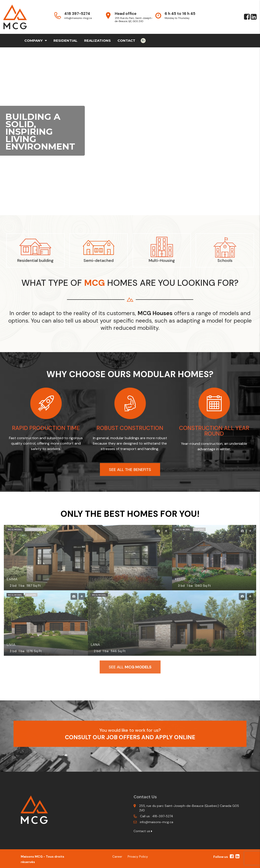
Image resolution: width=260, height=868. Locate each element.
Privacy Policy (138, 856)
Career (117, 856)
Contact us (143, 831)
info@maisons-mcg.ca (156, 822)
